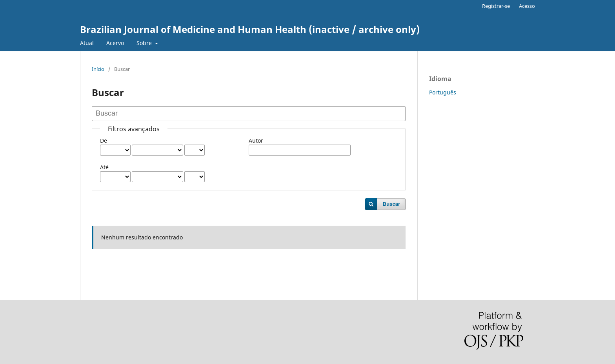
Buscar (391, 204)
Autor (256, 140)
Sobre (145, 43)
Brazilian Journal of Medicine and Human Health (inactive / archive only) (250, 29)
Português (443, 92)
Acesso (527, 6)
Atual (87, 43)
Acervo (115, 43)
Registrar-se (496, 6)
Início (98, 69)
